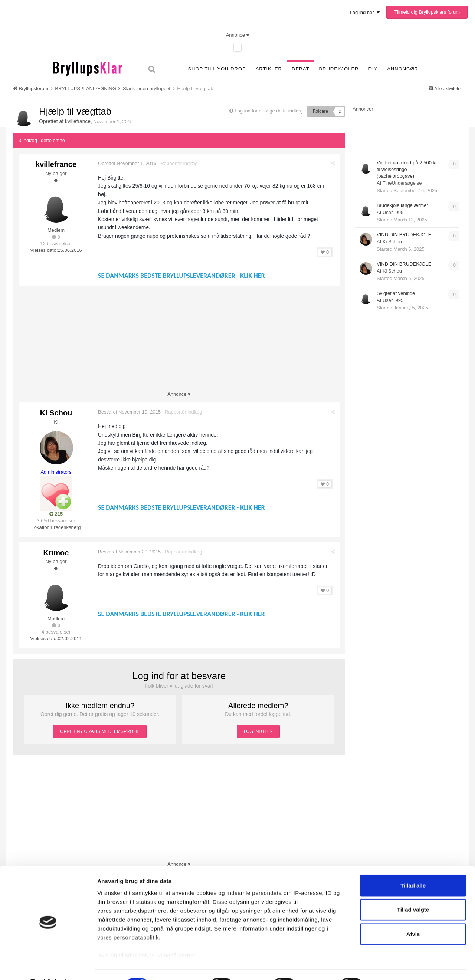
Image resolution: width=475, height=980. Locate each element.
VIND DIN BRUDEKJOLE (404, 235)
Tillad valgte (413, 891)
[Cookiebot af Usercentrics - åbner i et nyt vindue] (48, 966)
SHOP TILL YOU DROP (217, 69)
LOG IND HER (258, 729)
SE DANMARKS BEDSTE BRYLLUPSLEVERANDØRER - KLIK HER (182, 276)
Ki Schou (56, 413)
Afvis (413, 915)
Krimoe (56, 551)
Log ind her (365, 12)
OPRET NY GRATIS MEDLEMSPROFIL (100, 729)
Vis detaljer (391, 965)
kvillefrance (78, 121)
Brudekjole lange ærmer (402, 205)
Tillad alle (413, 867)
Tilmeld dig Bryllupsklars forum (427, 12)
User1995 (393, 212)
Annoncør (403, 69)
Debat (300, 69)
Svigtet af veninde (396, 293)
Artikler (269, 69)
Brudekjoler (339, 69)
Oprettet (128, 163)
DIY (373, 69)
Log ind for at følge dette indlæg (269, 111)
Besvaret (130, 412)
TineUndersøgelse (402, 183)
